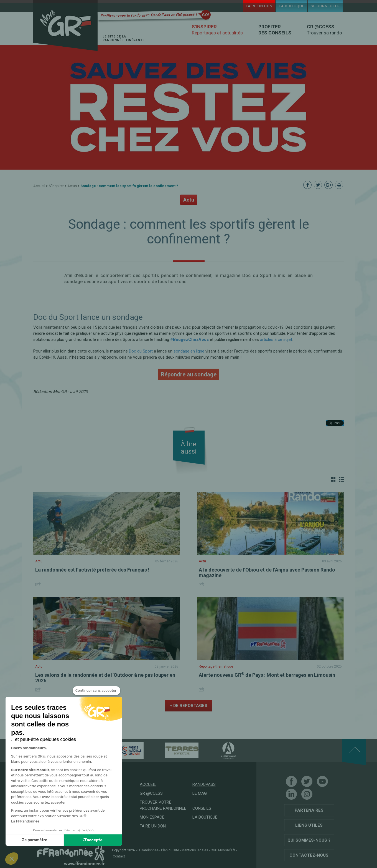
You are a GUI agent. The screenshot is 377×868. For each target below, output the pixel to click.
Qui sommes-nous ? (309, 840)
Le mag (200, 793)
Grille (333, 479)
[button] (12, 859)
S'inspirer (56, 186)
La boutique (292, 6)
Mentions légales (195, 850)
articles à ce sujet (276, 339)
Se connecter (325, 6)
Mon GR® (65, 26)
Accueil (39, 186)
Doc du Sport (141, 351)
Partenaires (309, 810)
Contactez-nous (309, 855)
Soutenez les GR (71, 834)
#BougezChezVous (189, 339)
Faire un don (259, 6)
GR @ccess (151, 793)
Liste (341, 479)
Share (39, 584)
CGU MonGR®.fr (223, 850)
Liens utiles (309, 825)
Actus (72, 186)
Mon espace (152, 817)
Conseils (202, 808)
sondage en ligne (189, 351)
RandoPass (204, 784)
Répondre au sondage (189, 374)
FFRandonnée (148, 850)
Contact (119, 856)
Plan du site (170, 850)
